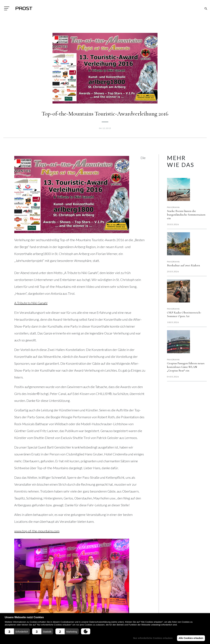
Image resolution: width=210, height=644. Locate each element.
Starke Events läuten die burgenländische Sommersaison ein (186, 215)
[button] (17, 631)
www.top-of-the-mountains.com (37, 531)
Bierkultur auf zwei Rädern (184, 265)
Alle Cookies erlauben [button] (191, 638)
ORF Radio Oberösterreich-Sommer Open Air (184, 314)
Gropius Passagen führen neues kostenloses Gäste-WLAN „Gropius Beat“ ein (186, 367)
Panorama (173, 207)
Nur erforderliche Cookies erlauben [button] (152, 638)
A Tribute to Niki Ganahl (31, 303)
